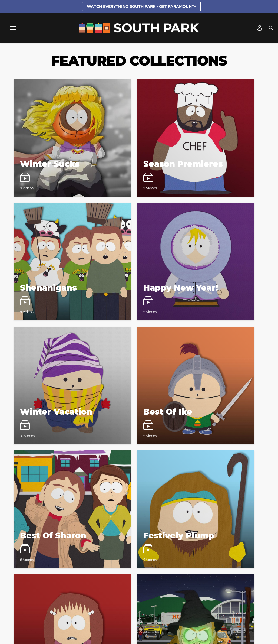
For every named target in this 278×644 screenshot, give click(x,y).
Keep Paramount (163, 585)
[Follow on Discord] (145, 598)
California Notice (213, 578)
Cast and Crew (62, 578)
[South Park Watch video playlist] (53, 118)
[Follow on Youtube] (171, 598)
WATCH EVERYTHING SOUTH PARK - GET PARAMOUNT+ (141, 6)
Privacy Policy (173, 494)
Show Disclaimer (198, 585)
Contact (114, 578)
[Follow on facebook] (107, 598)
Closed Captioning (82, 585)
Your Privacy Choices (175, 578)
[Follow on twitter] (119, 598)
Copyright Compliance (123, 585)
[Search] (271, 28)
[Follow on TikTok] (158, 598)
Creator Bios (33, 578)
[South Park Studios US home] (139, 32)
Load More (139, 427)
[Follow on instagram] (132, 598)
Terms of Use (194, 489)
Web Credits (90, 578)
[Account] (260, 28)
